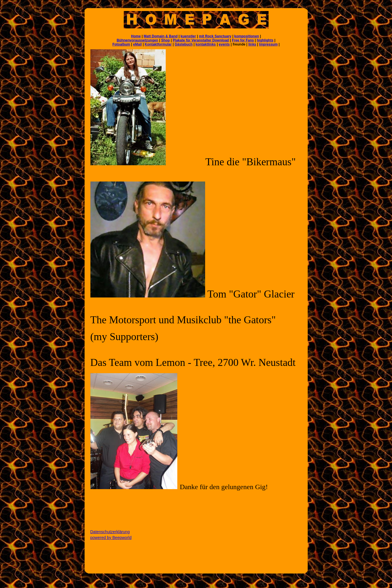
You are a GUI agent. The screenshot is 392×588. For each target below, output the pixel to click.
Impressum (268, 44)
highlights (265, 40)
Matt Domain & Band (161, 36)
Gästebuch (184, 44)
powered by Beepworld (111, 538)
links (252, 44)
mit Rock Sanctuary (215, 36)
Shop (165, 40)
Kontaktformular (158, 44)
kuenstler (188, 36)
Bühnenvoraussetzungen (137, 40)
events (224, 44)
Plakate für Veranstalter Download (201, 40)
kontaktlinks (206, 44)
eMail (137, 44)
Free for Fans (243, 40)
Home (136, 36)
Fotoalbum (121, 44)
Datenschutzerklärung (110, 532)
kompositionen (247, 36)
